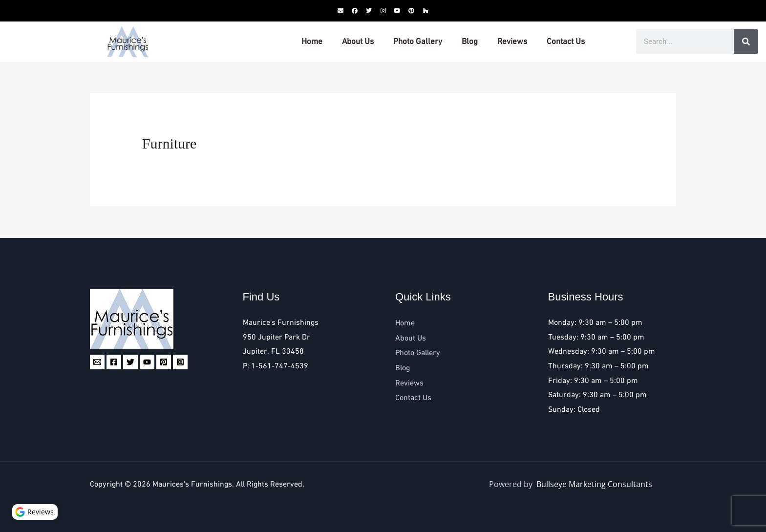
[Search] (746, 42)
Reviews (512, 42)
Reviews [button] (36, 511)
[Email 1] (97, 362)
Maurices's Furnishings (192, 484)
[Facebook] (114, 362)
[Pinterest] (164, 362)
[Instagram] (180, 362)
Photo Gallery (418, 42)
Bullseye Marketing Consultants (360, 484)
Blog (470, 42)
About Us (358, 42)
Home (312, 42)
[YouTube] (147, 362)
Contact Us (566, 42)
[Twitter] (130, 362)
